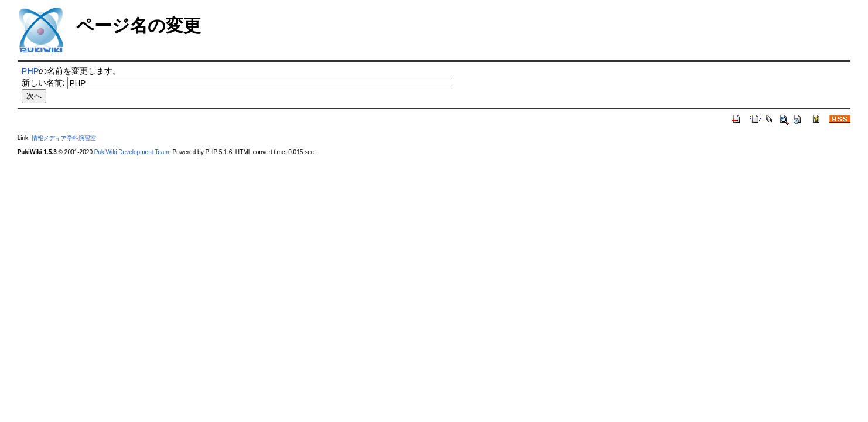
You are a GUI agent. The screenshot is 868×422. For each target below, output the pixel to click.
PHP (30, 71)
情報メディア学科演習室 (64, 138)
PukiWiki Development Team (132, 152)
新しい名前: (43, 83)
